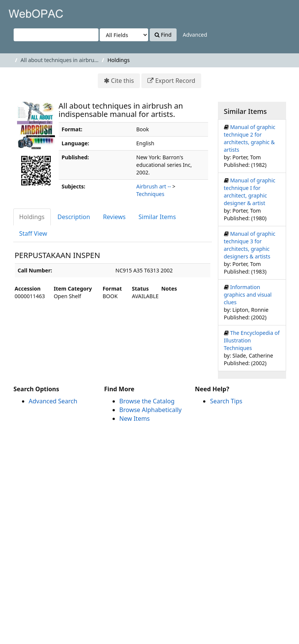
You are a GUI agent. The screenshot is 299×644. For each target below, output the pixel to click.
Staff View (33, 233)
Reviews (114, 217)
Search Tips (226, 401)
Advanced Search (53, 401)
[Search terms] (56, 35)
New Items (135, 418)
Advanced (195, 35)
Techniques (150, 194)
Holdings (32, 217)
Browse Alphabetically (150, 410)
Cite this (123, 81)
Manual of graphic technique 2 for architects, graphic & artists (250, 138)
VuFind (24, 12)
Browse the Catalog (147, 401)
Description (74, 217)
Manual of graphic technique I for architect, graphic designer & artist (250, 192)
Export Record (175, 81)
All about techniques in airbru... (59, 60)
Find (163, 35)
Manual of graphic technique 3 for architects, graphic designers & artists (250, 245)
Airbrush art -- (154, 186)
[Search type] (124, 35)
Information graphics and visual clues (248, 295)
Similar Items (157, 217)
